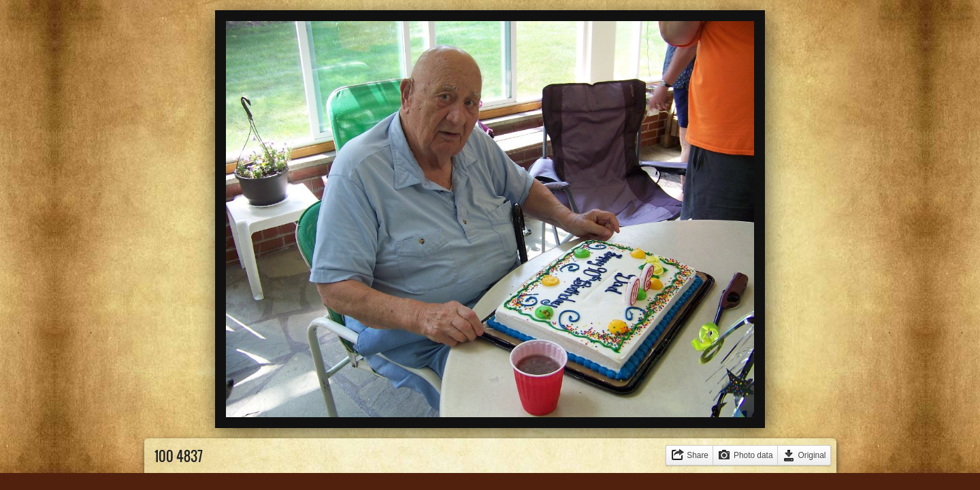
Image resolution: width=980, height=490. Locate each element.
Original (812, 455)
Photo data (753, 455)
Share (698, 455)
